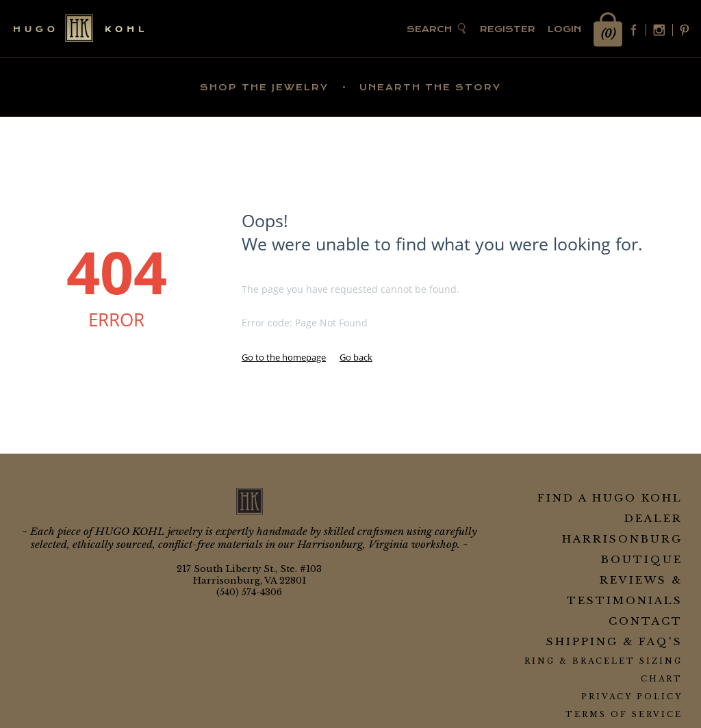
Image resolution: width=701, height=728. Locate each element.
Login (564, 29)
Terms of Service (624, 714)
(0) (608, 34)
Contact (646, 621)
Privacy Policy (632, 697)
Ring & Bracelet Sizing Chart (603, 670)
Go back (356, 357)
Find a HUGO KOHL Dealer (610, 508)
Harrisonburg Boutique (622, 549)
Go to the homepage (284, 357)
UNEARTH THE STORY (430, 87)
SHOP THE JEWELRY (264, 87)
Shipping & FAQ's (614, 641)
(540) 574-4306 (249, 592)
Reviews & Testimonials (625, 590)
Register (508, 29)
